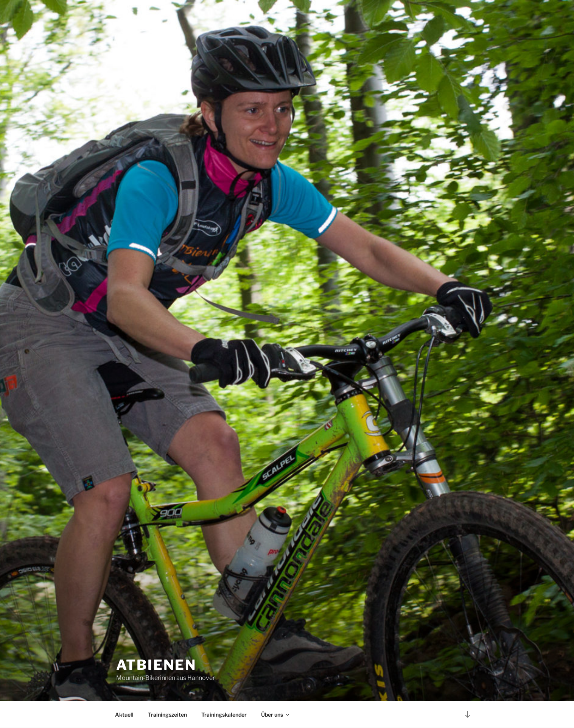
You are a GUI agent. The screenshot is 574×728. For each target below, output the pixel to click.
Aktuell (124, 715)
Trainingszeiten (167, 715)
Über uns (276, 715)
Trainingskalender (224, 715)
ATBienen (156, 665)
